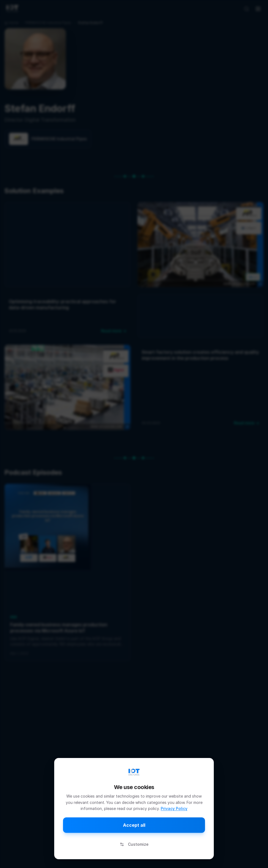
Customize (134, 844)
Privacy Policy (174, 808)
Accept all (134, 825)
